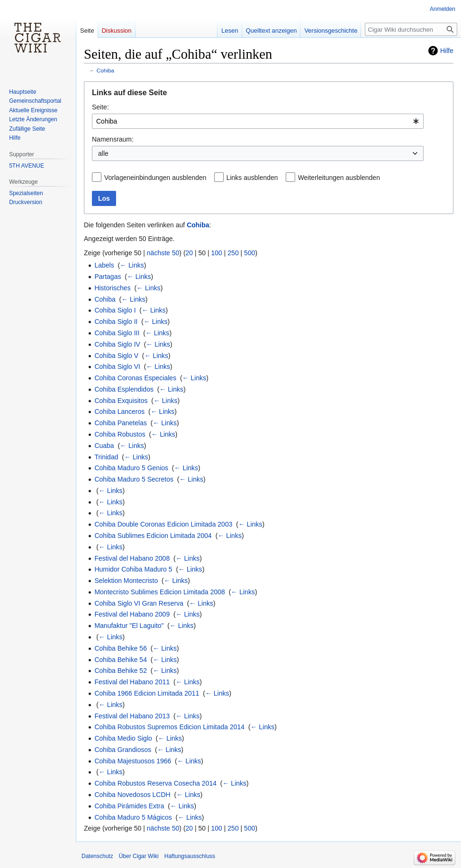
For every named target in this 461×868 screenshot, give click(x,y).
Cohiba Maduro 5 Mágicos (133, 817)
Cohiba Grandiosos (123, 750)
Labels (104, 265)
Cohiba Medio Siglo (123, 738)
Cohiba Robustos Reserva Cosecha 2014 (155, 783)
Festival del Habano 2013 (132, 716)
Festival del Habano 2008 (132, 558)
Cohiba (105, 70)
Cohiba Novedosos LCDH (132, 795)
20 (190, 253)
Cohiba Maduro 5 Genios (131, 468)
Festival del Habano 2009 (132, 614)
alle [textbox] (103, 153)
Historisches (112, 288)
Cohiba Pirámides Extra (129, 806)
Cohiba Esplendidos (124, 389)
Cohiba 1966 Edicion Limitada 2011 (147, 693)
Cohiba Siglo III (117, 333)
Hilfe (447, 51)
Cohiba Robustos (120, 434)
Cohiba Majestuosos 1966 (133, 761)
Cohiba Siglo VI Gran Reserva (139, 603)
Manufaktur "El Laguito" (129, 626)
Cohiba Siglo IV (117, 344)
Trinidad (106, 457)
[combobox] (258, 121)
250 (233, 253)
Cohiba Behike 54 (121, 660)
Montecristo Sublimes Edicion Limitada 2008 (159, 592)
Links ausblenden (252, 178)
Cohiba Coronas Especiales (135, 378)
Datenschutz (97, 856)
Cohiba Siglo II (116, 322)
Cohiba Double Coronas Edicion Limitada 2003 (163, 524)
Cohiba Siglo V (116, 356)
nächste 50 (163, 253)
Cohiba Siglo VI (117, 367)
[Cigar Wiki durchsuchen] (411, 29)
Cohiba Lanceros (119, 412)
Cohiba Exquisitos (121, 401)
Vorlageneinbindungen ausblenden (155, 178)
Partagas (108, 277)
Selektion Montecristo (126, 581)
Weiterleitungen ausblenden (339, 178)
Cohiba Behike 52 (121, 671)
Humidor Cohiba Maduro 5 (133, 569)
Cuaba (104, 446)
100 (217, 253)
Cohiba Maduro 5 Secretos (134, 479)
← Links (132, 265)
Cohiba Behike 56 (121, 648)
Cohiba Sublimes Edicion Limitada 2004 (153, 536)
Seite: (100, 107)
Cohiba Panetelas (121, 423)
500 (249, 253)
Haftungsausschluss (190, 856)
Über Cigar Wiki (139, 856)
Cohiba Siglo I (115, 310)
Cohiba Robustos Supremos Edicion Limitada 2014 (169, 727)
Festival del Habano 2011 (132, 682)
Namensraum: (113, 139)
